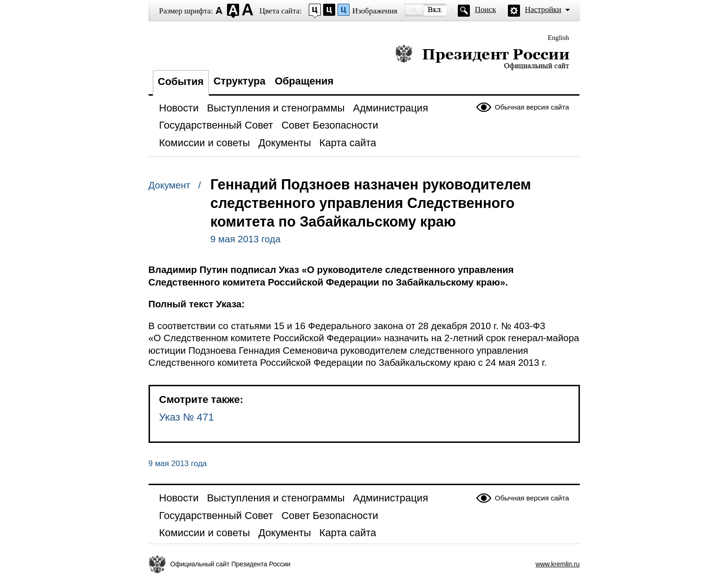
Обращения (304, 81)
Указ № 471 (187, 417)
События (181, 81)
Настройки (543, 10)
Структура (240, 81)
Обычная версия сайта (532, 107)
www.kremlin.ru (558, 564)
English (559, 38)
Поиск (486, 10)
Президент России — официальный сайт (482, 57)
